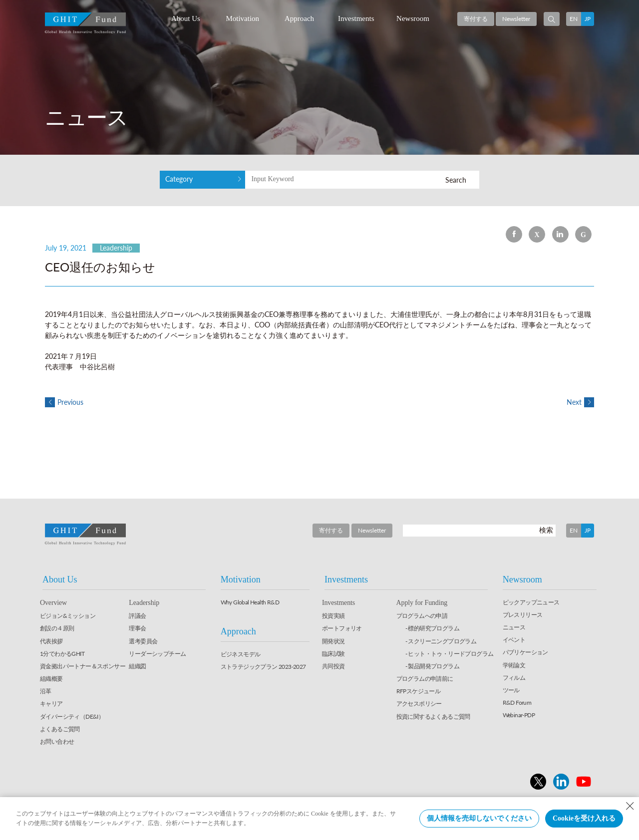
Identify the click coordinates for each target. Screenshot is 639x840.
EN (574, 19)
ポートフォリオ (342, 628)
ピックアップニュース (531, 602)
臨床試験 (333, 654)
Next (580, 402)
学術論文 (514, 665)
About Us (186, 18)
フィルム (514, 678)
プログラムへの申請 (422, 616)
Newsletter (516, 19)
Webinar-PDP (519, 715)
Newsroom (413, 18)
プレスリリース (523, 615)
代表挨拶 (51, 641)
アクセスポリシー (419, 703)
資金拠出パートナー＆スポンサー (83, 666)
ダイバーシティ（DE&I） (72, 716)
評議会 (137, 616)
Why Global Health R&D (250, 602)
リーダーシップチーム (157, 654)
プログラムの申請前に (425, 679)
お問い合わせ (57, 741)
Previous (64, 402)
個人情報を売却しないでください (479, 818)
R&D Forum (517, 702)
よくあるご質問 (60, 729)
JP (588, 19)
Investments (356, 18)
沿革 (46, 691)
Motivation (242, 18)
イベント (514, 640)
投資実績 (333, 616)
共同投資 (333, 666)
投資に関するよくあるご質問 (433, 716)
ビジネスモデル (241, 654)
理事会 (137, 628)
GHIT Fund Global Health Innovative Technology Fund (85, 23)
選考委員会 (143, 641)
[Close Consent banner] (630, 806)
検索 (546, 530)
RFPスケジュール (419, 691)
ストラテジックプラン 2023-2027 (263, 667)
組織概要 (51, 679)
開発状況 (333, 641)
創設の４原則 (57, 628)
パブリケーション (525, 652)
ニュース (514, 627)
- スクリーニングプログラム (441, 641)
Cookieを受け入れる (584, 818)
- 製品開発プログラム (432, 666)
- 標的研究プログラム (432, 628)
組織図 (137, 666)
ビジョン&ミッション (68, 616)
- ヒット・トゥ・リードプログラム (450, 654)
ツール (511, 690)
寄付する (476, 19)
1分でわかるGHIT (62, 654)
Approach (299, 18)
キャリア (51, 703)
